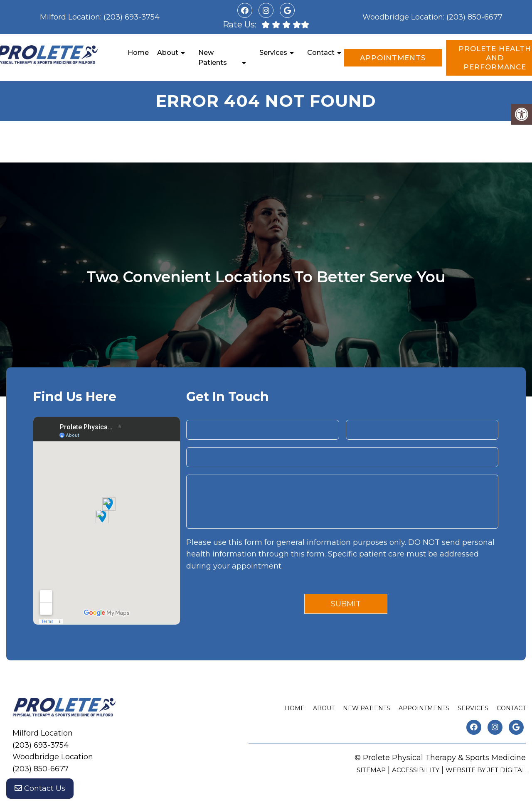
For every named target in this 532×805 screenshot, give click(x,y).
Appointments (393, 58)
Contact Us (40, 788)
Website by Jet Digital (486, 770)
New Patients (213, 58)
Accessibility (416, 770)
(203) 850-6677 (474, 17)
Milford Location (70, 17)
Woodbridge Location (403, 17)
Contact (321, 53)
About (168, 53)
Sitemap (371, 770)
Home (138, 53)
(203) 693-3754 (132, 17)
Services (273, 53)
